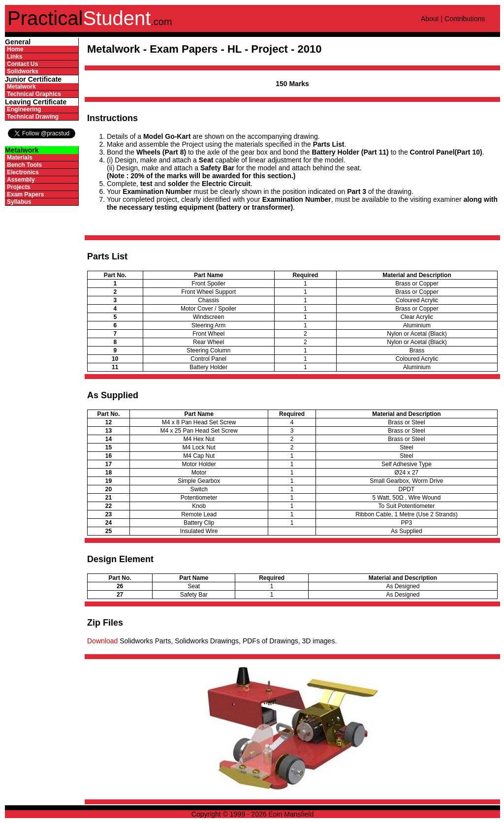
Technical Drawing (33, 117)
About (430, 19)
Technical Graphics (34, 94)
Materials (20, 158)
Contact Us (22, 64)
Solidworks (23, 71)
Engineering (24, 109)
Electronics (23, 172)
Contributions (465, 19)
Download (102, 641)
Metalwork (21, 87)
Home (15, 49)
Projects (18, 187)
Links (15, 57)
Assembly (21, 180)
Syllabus (19, 202)
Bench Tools (24, 165)
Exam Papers (25, 194)
